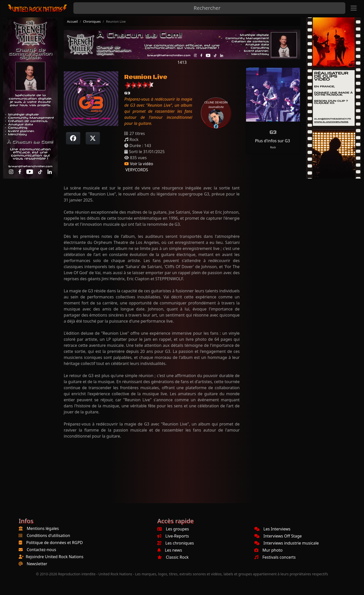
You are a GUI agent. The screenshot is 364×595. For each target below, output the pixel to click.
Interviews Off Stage (278, 536)
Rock (273, 147)
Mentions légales (43, 528)
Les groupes (173, 529)
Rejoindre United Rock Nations (55, 557)
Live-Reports (173, 536)
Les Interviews (272, 529)
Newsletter (37, 564)
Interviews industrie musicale (287, 543)
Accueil (72, 21)
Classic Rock (173, 557)
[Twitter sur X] (93, 138)
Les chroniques (176, 543)
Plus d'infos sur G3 (272, 141)
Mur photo (268, 550)
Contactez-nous (41, 550)
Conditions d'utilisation (48, 535)
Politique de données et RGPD (55, 543)
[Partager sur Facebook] (73, 138)
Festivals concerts (275, 557)
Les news (170, 550)
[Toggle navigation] (354, 8)
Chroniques (92, 21)
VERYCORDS (136, 170)
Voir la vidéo (139, 164)
